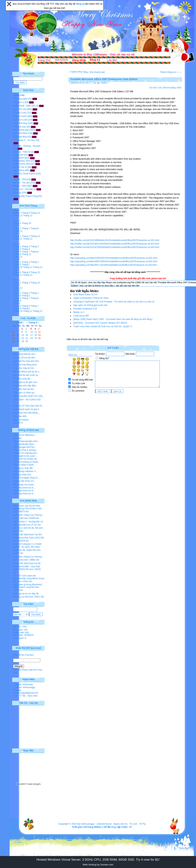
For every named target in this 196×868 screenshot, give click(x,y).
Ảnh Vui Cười (20, 120)
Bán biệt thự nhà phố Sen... (27, 361)
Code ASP (19, 155)
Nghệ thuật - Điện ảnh (24, 106)
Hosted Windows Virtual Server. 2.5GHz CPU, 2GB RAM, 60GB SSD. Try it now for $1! (98, 860)
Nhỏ (179, 88)
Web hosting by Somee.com (98, 865)
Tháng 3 (34, 247)
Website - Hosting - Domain (27, 146)
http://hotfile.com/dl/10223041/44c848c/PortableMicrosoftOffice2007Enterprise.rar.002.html (115, 244)
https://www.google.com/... (26, 441)
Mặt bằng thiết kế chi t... (25, 354)
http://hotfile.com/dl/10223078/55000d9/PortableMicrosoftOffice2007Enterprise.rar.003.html (115, 247)
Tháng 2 (26, 236)
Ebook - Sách (20, 186)
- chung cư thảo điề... (24, 468)
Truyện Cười (20, 113)
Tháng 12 (28, 216)
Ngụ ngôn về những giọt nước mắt (90, 305)
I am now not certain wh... (26, 459)
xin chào (18, 438)
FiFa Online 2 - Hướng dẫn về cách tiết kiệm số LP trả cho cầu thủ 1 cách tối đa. (28, 525)
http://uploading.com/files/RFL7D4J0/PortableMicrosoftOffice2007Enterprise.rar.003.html (113, 265)
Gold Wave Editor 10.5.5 (85, 294)
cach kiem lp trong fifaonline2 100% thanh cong (28, 586)
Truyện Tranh (20, 116)
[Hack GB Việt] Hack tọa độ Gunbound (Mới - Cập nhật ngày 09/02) (27, 566)
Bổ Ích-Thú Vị (20, 167)
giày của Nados (21, 420)
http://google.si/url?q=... (25, 447)
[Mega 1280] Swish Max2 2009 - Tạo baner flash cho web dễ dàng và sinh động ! (113, 319)
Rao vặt (17, 193)
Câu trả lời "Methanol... (25, 435)
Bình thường (169, 88)
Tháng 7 (17, 213)
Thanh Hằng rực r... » (171, 72)
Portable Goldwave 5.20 (85, 309)
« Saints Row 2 (77, 72)
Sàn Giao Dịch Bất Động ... (27, 413)
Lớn (160, 88)
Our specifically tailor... (24, 444)
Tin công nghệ (20, 99)
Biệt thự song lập (22, 379)
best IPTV (18, 423)
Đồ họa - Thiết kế (22, 152)
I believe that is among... (25, 450)
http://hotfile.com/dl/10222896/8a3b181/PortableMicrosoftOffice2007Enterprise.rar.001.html (115, 240)
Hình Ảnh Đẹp (20, 123)
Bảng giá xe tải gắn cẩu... (26, 382)
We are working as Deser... (27, 462)
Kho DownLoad (21, 130)
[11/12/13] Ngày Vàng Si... (26, 478)
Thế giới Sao (20, 127)
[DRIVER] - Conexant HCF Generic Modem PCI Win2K (100, 323)
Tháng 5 (26, 249)
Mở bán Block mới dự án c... (27, 372)
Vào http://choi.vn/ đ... (24, 488)
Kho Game (19, 170)
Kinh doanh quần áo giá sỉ (26, 409)
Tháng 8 (26, 213)
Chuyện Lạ (19, 102)
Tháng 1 (17, 228)
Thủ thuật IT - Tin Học (24, 140)
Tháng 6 (17, 252)
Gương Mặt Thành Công (26, 196)
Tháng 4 (17, 223)
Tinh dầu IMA (20, 416)
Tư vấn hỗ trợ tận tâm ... (25, 358)
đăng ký (81, 4)
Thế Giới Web (20, 133)
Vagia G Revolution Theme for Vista (91, 298)
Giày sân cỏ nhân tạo (24, 393)
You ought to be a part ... (26, 456)
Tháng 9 (17, 254)
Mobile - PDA (20, 179)
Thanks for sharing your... (26, 453)
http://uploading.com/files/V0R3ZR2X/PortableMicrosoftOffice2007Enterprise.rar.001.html (114, 258)
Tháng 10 (35, 213)
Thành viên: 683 (21, 633)
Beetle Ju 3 (79, 312)
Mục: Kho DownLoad (94, 72)
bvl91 (104, 83)
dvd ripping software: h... (26, 471)
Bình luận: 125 (20, 630)
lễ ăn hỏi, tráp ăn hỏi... (24, 368)
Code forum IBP (81, 316)
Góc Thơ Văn (20, 109)
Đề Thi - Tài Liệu (22, 183)
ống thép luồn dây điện (25, 386)
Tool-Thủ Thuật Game (24, 174)
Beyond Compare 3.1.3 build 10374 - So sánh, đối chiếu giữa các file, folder (27, 547)
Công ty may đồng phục (25, 365)
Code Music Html (22, 161)
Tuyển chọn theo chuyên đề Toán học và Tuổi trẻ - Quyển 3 (103, 326)
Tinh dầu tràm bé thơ (24, 389)
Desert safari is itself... (24, 465)
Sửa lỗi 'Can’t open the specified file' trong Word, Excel (29, 577)
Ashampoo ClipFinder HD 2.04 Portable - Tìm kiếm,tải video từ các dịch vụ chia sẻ (114, 302)
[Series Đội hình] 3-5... (24, 481)
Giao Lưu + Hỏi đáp (23, 189)
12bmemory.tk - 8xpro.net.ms (112, 824)
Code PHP (19, 158)
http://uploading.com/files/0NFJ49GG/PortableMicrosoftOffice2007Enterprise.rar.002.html (114, 261)
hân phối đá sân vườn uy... (27, 375)
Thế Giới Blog (20, 137)
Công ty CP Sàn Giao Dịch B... (29, 406)
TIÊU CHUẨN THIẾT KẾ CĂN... (29, 396)
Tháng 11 (18, 216)
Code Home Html (22, 164)
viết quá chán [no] (22, 475)
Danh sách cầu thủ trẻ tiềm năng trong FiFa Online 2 (27, 507)
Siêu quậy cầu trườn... (24, 485)
